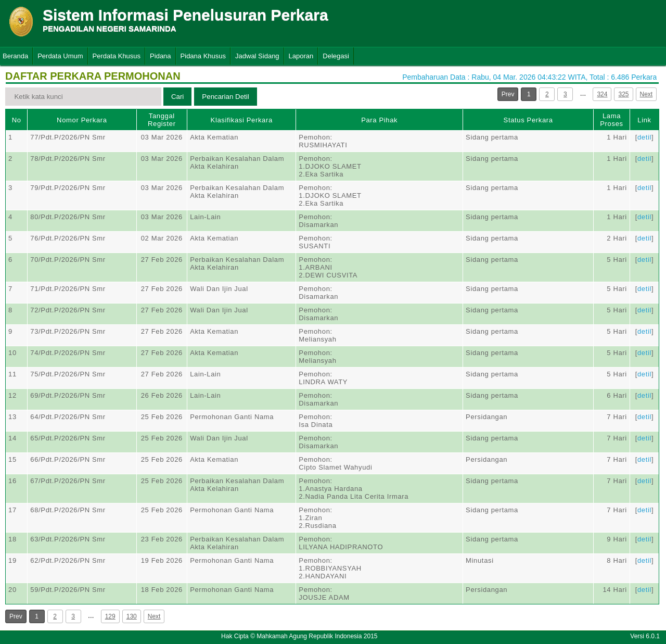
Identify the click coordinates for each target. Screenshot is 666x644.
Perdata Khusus (117, 56)
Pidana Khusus (203, 56)
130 (132, 616)
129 (110, 616)
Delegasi (336, 56)
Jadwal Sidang (257, 56)
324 (602, 94)
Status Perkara (528, 120)
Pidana (160, 56)
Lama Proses (611, 120)
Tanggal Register (162, 120)
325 (623, 94)
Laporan (301, 56)
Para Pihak (379, 120)
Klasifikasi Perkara (242, 120)
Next (646, 94)
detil (644, 137)
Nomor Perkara (82, 120)
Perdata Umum (60, 56)
